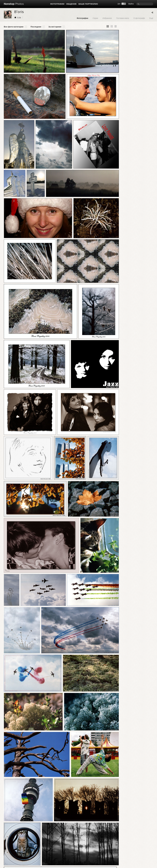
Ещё (151, 18)
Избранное (107, 18)
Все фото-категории (14, 27)
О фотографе (139, 18)
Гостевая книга (123, 18)
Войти (131, 4)
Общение (71, 4)
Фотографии (57, 4)
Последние (36, 27)
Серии (95, 18)
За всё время (55, 27)
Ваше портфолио (88, 4)
